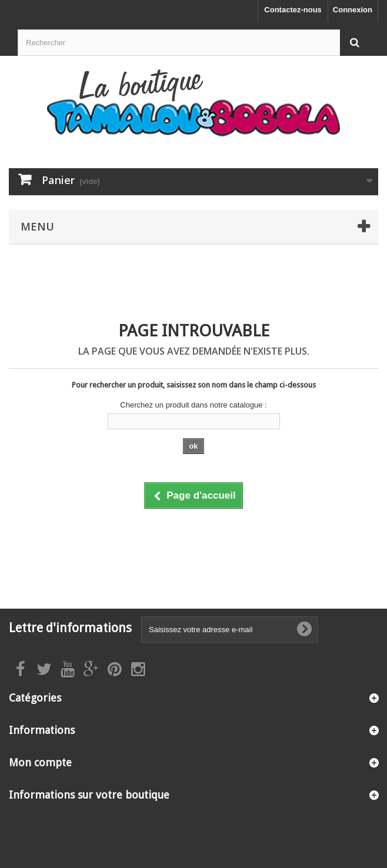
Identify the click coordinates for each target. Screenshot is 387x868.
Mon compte (40, 762)
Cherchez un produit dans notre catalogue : (193, 405)
